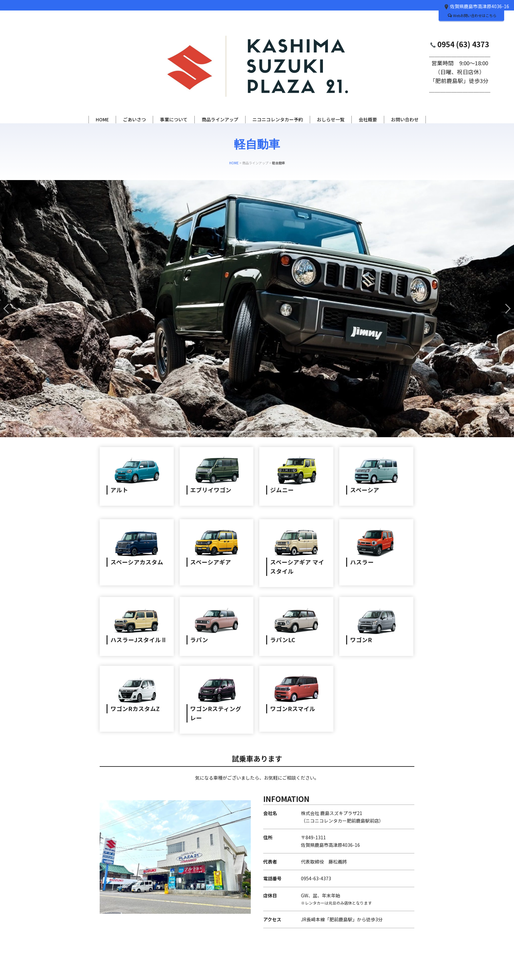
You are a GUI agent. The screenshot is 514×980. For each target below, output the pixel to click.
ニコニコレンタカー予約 (278, 119)
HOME (102, 119)
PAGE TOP (397, 955)
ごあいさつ (134, 119)
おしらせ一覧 (331, 119)
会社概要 (368, 119)
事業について (174, 119)
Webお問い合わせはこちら (472, 15)
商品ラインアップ (220, 119)
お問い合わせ (405, 119)
